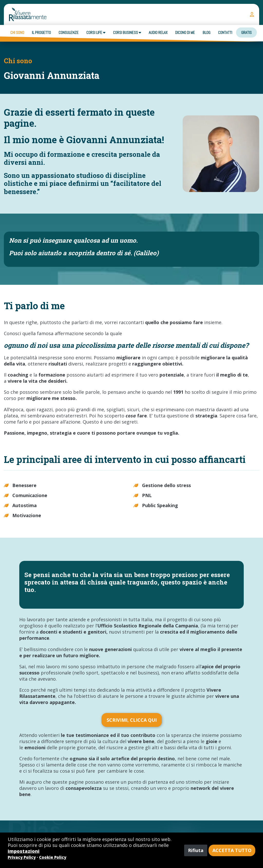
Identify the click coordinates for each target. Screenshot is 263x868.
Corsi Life (96, 33)
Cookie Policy (53, 857)
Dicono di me (185, 33)
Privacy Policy (22, 857)
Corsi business (127, 33)
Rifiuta (196, 850)
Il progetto (41, 33)
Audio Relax (158, 33)
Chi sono (17, 33)
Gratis (246, 33)
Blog (206, 33)
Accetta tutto (232, 850)
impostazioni (24, 851)
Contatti (225, 33)
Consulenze (69, 33)
